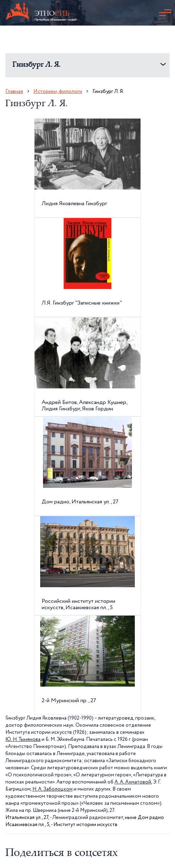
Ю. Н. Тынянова (23, 739)
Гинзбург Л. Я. (36, 65)
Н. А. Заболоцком (52, 789)
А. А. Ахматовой (133, 782)
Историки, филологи (58, 91)
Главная (14, 91)
